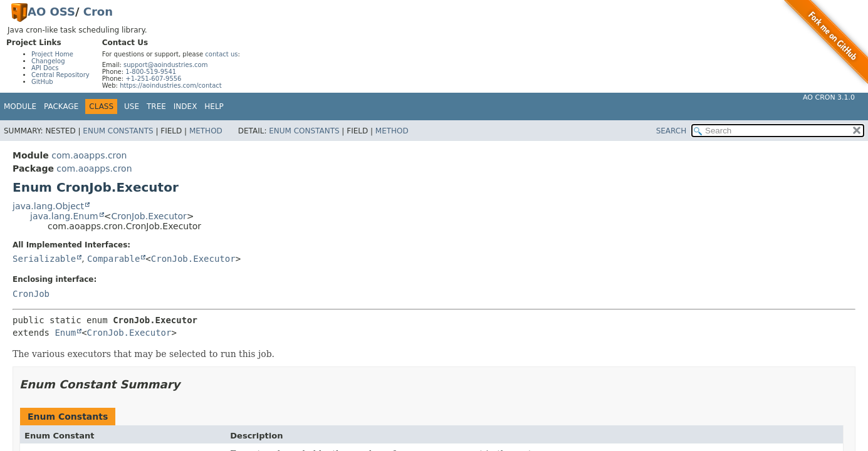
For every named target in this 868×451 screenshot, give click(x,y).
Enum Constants (118, 131)
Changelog (48, 61)
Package (61, 106)
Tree (156, 106)
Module (20, 106)
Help (214, 106)
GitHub (42, 82)
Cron (98, 12)
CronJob (31, 294)
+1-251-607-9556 (153, 79)
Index (186, 106)
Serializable (44, 259)
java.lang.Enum (64, 216)
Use (132, 106)
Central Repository (60, 75)
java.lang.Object (48, 206)
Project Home (52, 54)
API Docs (45, 68)
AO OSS (51, 12)
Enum (65, 333)
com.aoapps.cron (89, 155)
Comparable (113, 259)
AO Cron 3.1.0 (829, 97)
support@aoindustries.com (165, 65)
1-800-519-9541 (151, 72)
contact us (221, 54)
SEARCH (672, 131)
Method (206, 131)
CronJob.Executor (149, 216)
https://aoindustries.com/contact (171, 86)
